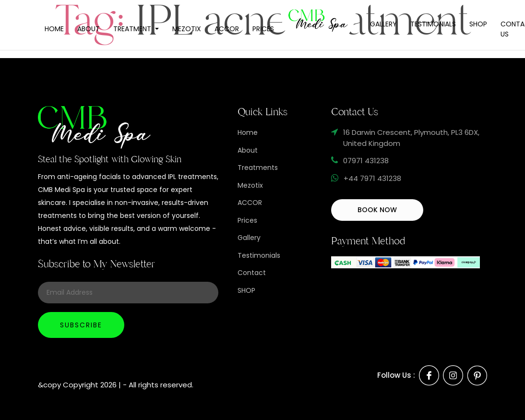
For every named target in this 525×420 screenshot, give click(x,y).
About (89, 29)
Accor (227, 29)
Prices (263, 29)
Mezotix (187, 29)
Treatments (258, 168)
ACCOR (250, 203)
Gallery (383, 24)
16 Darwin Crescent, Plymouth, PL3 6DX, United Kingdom (411, 138)
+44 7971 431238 (372, 178)
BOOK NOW (377, 210)
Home (54, 29)
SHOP (246, 290)
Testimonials (433, 24)
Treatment (133, 29)
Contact (252, 273)
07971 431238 (366, 161)
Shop (478, 24)
